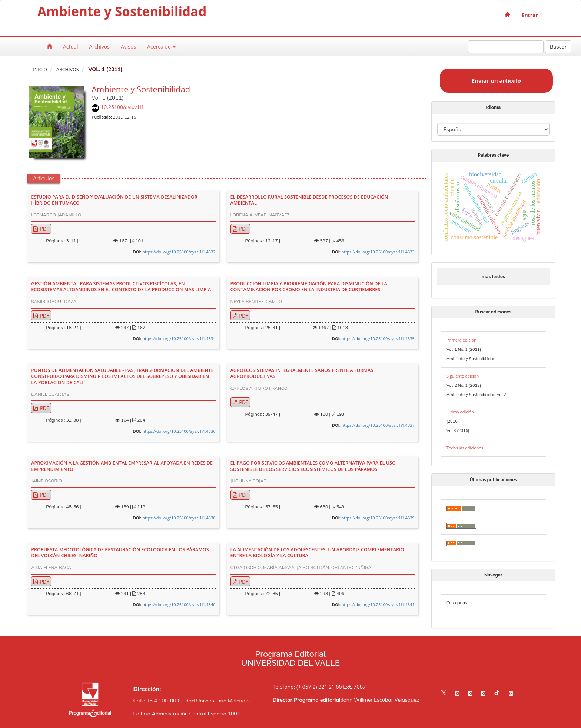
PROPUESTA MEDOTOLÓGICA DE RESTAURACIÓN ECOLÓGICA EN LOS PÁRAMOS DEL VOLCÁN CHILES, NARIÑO (120, 553)
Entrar (530, 15)
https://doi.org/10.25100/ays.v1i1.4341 (378, 604)
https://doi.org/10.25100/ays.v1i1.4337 (378, 425)
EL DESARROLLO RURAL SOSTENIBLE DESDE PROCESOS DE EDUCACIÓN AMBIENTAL (309, 200)
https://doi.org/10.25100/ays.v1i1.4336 (179, 431)
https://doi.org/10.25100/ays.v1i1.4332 (179, 252)
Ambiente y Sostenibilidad (122, 13)
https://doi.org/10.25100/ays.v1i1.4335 (378, 338)
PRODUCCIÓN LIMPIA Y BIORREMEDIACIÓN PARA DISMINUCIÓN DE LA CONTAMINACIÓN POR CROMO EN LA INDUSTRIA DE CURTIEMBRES (309, 287)
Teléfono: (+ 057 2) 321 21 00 (307, 687)
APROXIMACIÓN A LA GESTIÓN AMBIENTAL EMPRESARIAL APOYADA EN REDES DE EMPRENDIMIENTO (122, 466)
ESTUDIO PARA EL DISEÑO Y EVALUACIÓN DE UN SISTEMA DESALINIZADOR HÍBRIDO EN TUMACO (114, 200)
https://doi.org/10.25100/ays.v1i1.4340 (179, 604)
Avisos (128, 46)
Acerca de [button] (161, 46)
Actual (70, 46)
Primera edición (462, 340)
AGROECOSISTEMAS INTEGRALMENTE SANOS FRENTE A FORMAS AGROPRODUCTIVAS (302, 373)
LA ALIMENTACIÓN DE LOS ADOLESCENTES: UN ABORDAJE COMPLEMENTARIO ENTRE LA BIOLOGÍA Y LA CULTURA (317, 553)
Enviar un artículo (496, 80)
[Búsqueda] (506, 47)
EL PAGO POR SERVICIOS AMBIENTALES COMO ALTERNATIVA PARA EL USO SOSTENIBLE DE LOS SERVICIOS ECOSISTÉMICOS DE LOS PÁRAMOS (313, 466)
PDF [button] (44, 229)
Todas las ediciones (465, 448)
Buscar (558, 47)
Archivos (99, 46)
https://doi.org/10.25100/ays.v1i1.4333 (378, 252)
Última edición (460, 412)
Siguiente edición (463, 376)
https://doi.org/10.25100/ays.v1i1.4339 (378, 518)
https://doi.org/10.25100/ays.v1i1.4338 (179, 518)
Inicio (40, 69)
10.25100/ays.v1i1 (122, 107)
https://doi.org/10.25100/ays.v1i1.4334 (179, 338)
